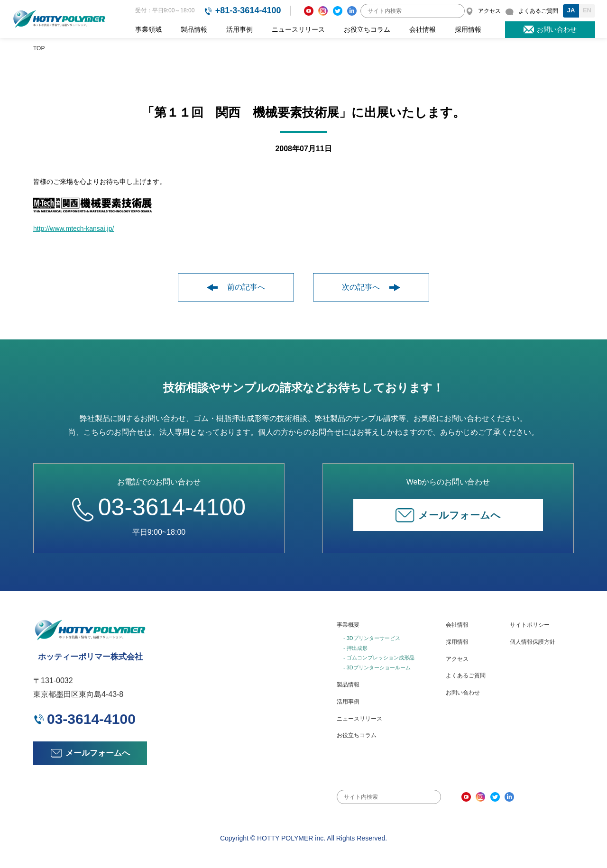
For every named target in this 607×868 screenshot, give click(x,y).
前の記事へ (236, 287)
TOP (39, 48)
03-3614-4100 (159, 507)
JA (571, 10)
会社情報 (423, 29)
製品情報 (194, 29)
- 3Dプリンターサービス (372, 638)
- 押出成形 (355, 648)
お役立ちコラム (367, 29)
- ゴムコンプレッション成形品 (379, 658)
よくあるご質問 (466, 676)
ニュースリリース (298, 29)
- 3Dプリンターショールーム (377, 667)
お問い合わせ (463, 693)
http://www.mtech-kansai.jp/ (74, 228)
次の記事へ (371, 287)
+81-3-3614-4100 (248, 10)
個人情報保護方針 (533, 642)
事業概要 (348, 625)
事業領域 (148, 29)
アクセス (457, 659)
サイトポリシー (530, 625)
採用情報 (468, 29)
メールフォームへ (448, 515)
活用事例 (239, 29)
